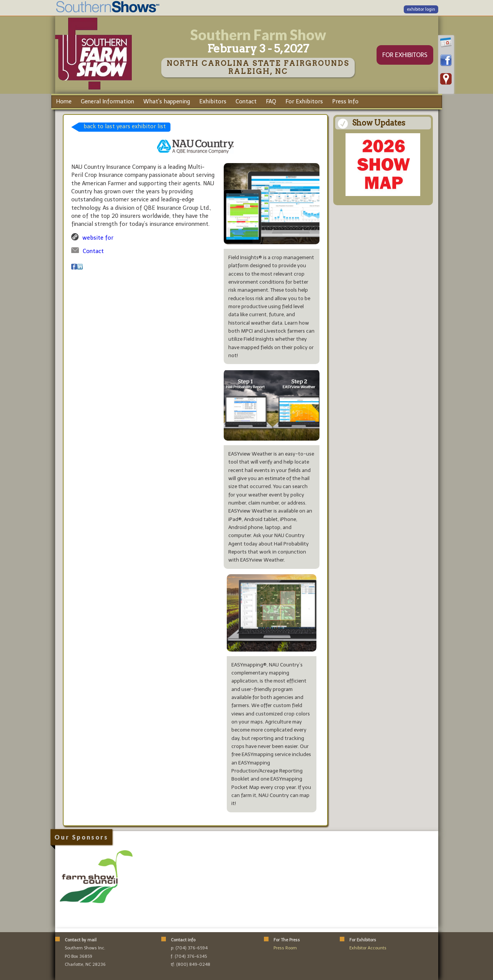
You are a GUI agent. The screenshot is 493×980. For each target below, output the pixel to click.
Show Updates (379, 123)
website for (98, 238)
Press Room (285, 948)
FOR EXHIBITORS (405, 55)
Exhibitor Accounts (368, 948)
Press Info (345, 101)
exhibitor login (421, 9)
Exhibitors (213, 101)
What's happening (167, 101)
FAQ (271, 101)
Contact (246, 101)
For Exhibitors (304, 101)
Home (64, 101)
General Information (107, 101)
